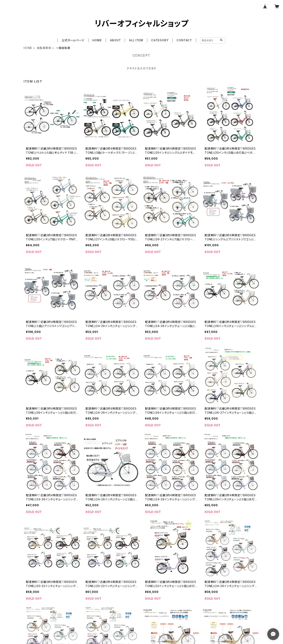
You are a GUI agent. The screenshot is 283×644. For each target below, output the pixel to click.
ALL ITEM (136, 40)
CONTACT (184, 40)
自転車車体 (44, 48)
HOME (97, 40)
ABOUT (115, 40)
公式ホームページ (73, 40)
